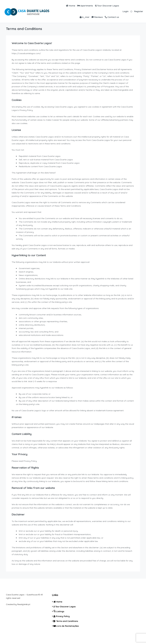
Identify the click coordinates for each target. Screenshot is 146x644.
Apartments (85, 6)
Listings (59, 611)
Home (71, 6)
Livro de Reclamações (66, 626)
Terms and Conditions (66, 621)
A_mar (85, 17)
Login (126, 11)
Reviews (97, 17)
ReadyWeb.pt (24, 604)
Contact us (112, 17)
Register (139, 11)
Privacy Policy (62, 616)
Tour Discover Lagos (107, 6)
